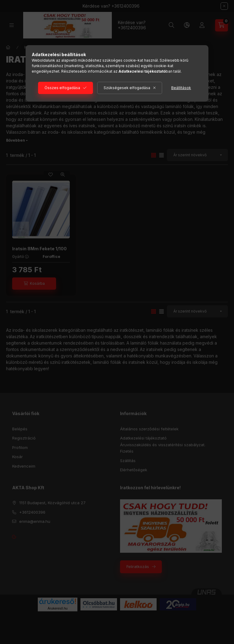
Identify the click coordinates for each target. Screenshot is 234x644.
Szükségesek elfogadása (127, 88)
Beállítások (181, 88)
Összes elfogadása (62, 88)
